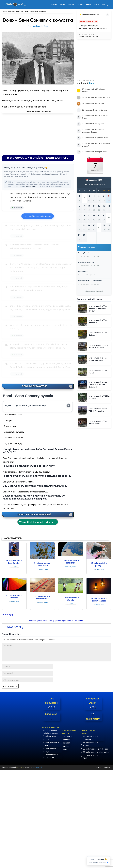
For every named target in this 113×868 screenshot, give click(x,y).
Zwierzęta (71, 4)
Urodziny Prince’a (84, 271)
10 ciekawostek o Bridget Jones (95, 152)
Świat (95, 4)
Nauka (62, 4)
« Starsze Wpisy (7, 615)
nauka (66, 746)
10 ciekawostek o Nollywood (93, 124)
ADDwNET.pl (37, 767)
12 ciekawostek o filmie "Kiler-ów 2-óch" (95, 117)
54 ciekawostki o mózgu (51, 750)
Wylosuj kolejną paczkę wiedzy (36, 522)
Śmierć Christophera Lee (86, 262)
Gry (104, 4)
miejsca (67, 743)
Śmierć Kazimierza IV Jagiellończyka (90, 281)
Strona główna (8, 11)
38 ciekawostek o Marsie (91, 744)
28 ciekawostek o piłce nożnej (96, 752)
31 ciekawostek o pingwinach (91, 738)
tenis (18, 567)
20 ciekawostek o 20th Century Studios (94, 90)
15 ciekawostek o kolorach (14, 597)
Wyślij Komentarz (9, 686)
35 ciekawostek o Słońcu (91, 757)
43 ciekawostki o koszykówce (51, 756)
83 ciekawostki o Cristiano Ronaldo (51, 732)
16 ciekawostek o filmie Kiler (93, 104)
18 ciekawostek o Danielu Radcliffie (96, 97)
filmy (22, 11)
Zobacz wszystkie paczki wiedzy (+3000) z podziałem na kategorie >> (57, 621)
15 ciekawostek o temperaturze (42, 598)
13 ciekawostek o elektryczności (99, 600)
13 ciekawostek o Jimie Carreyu (95, 110)
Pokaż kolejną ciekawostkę (38, 216)
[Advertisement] (38, 133)
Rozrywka (16, 11)
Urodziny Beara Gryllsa (85, 253)
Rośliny (88, 4)
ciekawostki (39, 26)
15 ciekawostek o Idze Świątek (14, 562)
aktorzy (30, 26)
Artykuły (54, 4)
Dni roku (80, 4)
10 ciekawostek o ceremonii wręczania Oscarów (93, 131)
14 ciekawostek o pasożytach (42, 564)
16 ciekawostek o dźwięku (71, 599)
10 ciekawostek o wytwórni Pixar (95, 138)
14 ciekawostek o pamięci (99, 564)
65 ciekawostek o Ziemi (51, 744)
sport (65, 749)
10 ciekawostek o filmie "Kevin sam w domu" (96, 145)
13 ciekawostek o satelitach (71, 562)
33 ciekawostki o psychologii (96, 749)
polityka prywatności (103, 767)
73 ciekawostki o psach (51, 738)
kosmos (74, 567)
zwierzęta (67, 737)
